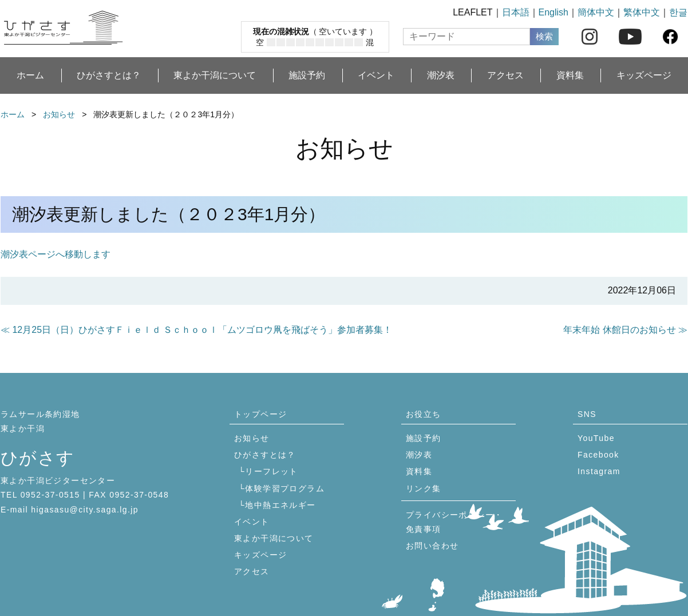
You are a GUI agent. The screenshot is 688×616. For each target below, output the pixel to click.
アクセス (505, 75)
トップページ (260, 414)
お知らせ (59, 114)
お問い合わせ (432, 546)
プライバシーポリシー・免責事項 (454, 522)
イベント (376, 75)
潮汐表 (441, 75)
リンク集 (424, 488)
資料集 (570, 75)
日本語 (516, 12)
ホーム (30, 75)
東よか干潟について (215, 75)
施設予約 (307, 75)
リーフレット (271, 471)
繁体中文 (642, 12)
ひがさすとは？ (109, 75)
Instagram (599, 471)
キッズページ (644, 75)
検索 (544, 36)
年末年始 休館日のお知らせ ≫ (625, 330)
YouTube (596, 438)
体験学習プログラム (285, 488)
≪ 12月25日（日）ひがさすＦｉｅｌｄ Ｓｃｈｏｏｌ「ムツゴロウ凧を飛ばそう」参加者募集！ (196, 330)
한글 (678, 12)
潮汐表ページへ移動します (56, 254)
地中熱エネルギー (280, 505)
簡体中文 (596, 12)
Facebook (598, 455)
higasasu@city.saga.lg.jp (85, 510)
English (553, 12)
